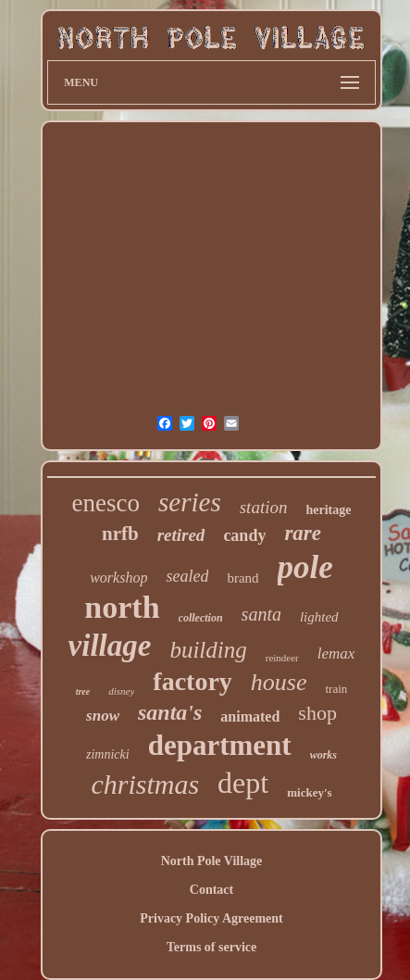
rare (303, 533)
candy (244, 535)
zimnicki (108, 754)
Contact (211, 890)
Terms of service (211, 947)
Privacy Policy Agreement (211, 918)
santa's (170, 712)
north (122, 607)
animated (250, 716)
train (337, 689)
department (220, 745)
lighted (319, 617)
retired (181, 535)
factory (193, 681)
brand (242, 578)
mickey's (309, 792)
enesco (106, 503)
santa (261, 614)
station (264, 507)
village (110, 646)
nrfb (120, 534)
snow (103, 716)
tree (83, 691)
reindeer (282, 658)
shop (317, 713)
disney (121, 691)
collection (201, 618)
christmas (145, 784)
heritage (328, 510)
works (323, 755)
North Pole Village (212, 861)
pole (305, 567)
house (279, 682)
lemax (336, 653)
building (208, 650)
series (190, 502)
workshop (118, 578)
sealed (187, 576)
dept (243, 783)
